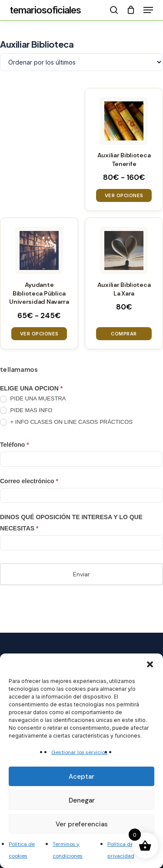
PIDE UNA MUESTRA (33, 399)
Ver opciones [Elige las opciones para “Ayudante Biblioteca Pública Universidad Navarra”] (39, 334)
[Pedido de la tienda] (81, 62)
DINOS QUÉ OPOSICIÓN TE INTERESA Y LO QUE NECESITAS (71, 523)
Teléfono (15, 445)
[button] (150, 664)
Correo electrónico (29, 481)
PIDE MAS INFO (26, 411)
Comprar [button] (124, 334)
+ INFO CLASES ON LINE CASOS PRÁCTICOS (66, 422)
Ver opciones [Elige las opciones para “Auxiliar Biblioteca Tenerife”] (124, 195)
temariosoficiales (45, 10)
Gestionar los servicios (79, 752)
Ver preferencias (82, 824)
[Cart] (131, 10)
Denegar (82, 800)
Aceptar (81, 777)
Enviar (81, 574)
